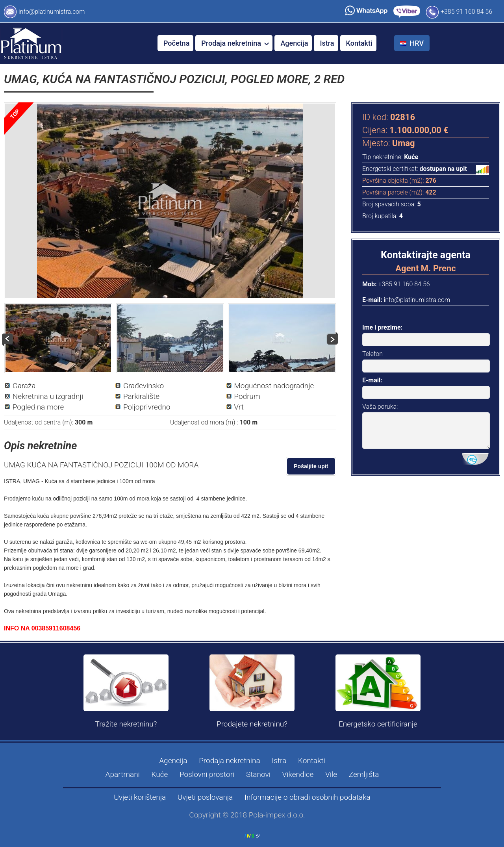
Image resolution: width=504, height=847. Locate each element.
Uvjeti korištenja (140, 797)
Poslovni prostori (207, 774)
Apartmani (123, 774)
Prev (8, 340)
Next (332, 339)
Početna (176, 43)
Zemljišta (364, 774)
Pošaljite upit (311, 466)
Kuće (160, 774)
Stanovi (258, 774)
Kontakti (359, 43)
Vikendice (298, 774)
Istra (327, 43)
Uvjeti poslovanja (205, 797)
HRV (413, 43)
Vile (331, 774)
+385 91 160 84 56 (466, 12)
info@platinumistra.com (52, 12)
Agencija (294, 43)
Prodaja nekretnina (235, 43)
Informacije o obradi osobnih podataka (308, 797)
